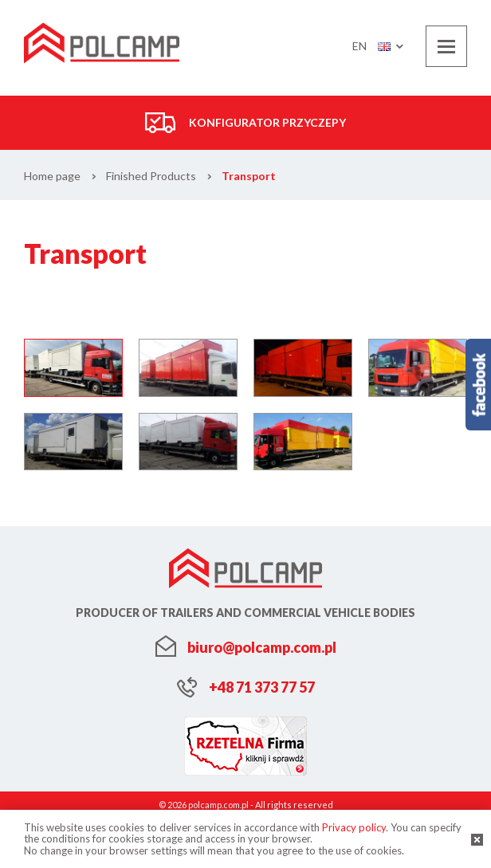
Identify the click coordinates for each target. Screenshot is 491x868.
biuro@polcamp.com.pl (262, 647)
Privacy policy (354, 827)
